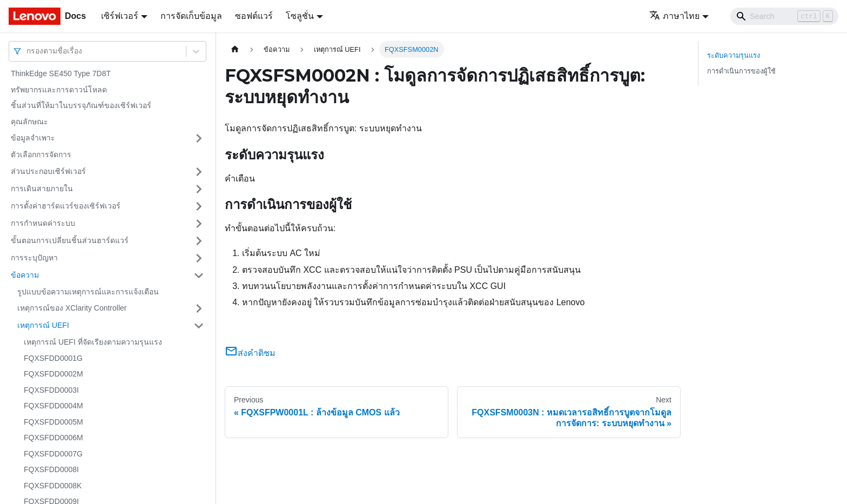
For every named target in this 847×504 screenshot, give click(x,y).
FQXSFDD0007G (53, 454)
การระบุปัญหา (34, 258)
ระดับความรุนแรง (734, 55)
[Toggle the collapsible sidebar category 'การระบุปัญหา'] (199, 258)
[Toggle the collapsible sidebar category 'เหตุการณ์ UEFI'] (199, 326)
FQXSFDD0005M (53, 422)
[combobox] (28, 51)
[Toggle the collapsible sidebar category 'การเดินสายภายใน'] (199, 189)
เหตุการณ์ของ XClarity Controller (72, 308)
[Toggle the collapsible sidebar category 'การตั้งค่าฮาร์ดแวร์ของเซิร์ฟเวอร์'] (199, 206)
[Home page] (235, 49)
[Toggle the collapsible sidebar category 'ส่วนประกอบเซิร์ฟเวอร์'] (199, 172)
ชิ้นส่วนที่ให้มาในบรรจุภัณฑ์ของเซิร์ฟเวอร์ (81, 105)
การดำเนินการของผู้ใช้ (741, 71)
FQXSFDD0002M (53, 374)
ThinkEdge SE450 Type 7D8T (61, 73)
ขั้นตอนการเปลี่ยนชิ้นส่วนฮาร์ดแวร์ (70, 240)
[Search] (784, 16)
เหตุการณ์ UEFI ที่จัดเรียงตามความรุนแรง (93, 342)
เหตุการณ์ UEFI (43, 325)
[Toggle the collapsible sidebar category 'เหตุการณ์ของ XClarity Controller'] (199, 308)
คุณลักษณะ (29, 122)
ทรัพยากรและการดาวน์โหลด (59, 90)
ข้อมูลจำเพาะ (33, 138)
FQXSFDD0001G (53, 358)
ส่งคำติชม (250, 353)
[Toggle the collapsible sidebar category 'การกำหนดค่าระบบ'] (199, 224)
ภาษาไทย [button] (674, 16)
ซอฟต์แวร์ (254, 16)
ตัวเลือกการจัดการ (41, 154)
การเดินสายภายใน (42, 189)
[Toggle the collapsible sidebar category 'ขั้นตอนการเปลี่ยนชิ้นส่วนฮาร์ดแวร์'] (199, 241)
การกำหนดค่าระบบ (43, 223)
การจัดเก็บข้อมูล (191, 16)
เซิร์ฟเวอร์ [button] (120, 16)
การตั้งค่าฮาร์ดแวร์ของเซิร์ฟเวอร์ (66, 206)
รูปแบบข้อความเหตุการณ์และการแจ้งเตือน (88, 292)
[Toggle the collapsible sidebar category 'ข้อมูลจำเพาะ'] (199, 138)
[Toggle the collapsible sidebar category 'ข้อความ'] (199, 275)
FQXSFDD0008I (51, 469)
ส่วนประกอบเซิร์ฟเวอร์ (48, 171)
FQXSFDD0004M (53, 406)
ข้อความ (25, 275)
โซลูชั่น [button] (300, 16)
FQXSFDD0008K (53, 486)
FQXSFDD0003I (51, 390)
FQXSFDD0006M (53, 438)
